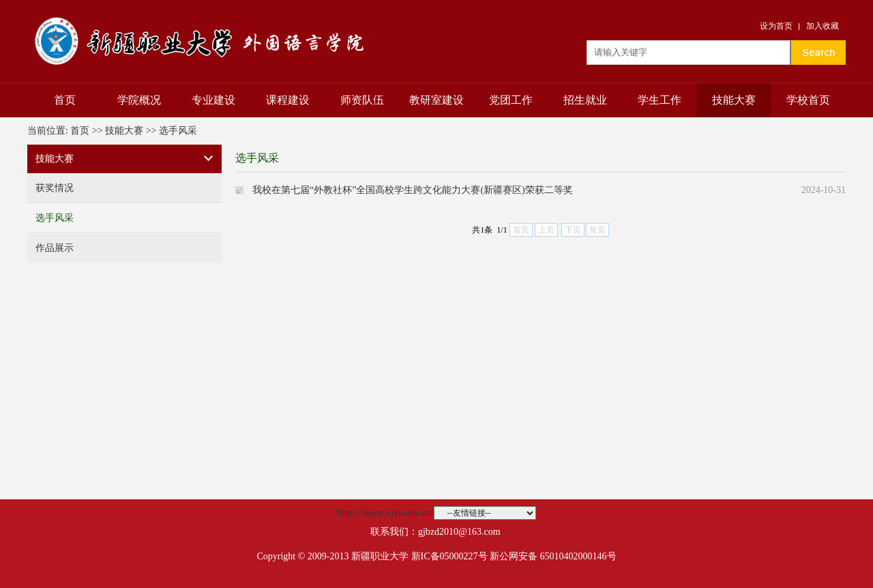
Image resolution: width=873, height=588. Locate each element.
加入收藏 (823, 26)
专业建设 (213, 100)
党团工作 (511, 100)
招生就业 (585, 100)
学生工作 (660, 100)
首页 (65, 100)
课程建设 (288, 100)
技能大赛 (734, 100)
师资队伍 (362, 100)
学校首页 (808, 100)
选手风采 (178, 131)
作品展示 (55, 248)
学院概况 (139, 100)
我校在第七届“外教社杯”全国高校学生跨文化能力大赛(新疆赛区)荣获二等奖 (413, 190)
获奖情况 (55, 188)
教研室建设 (436, 100)
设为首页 (776, 26)
